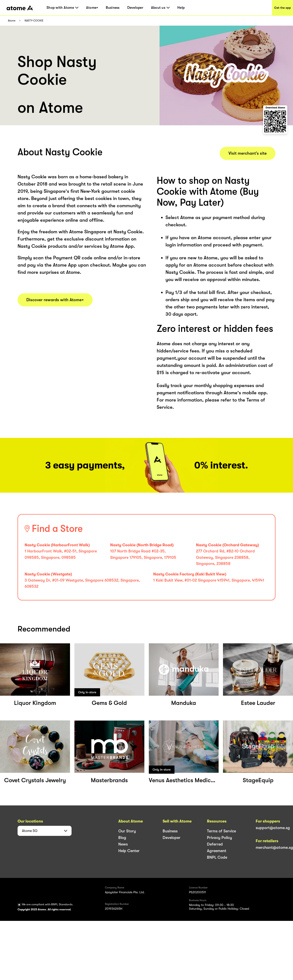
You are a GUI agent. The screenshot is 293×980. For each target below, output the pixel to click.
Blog (122, 838)
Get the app (282, 8)
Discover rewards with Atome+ (55, 300)
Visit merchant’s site (248, 153)
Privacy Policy (219, 838)
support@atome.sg (273, 828)
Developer (135, 8)
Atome (12, 21)
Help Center (129, 851)
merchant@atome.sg (274, 847)
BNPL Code (217, 857)
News (123, 844)
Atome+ (92, 8)
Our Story (127, 831)
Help (181, 8)
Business (113, 8)
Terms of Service (221, 831)
